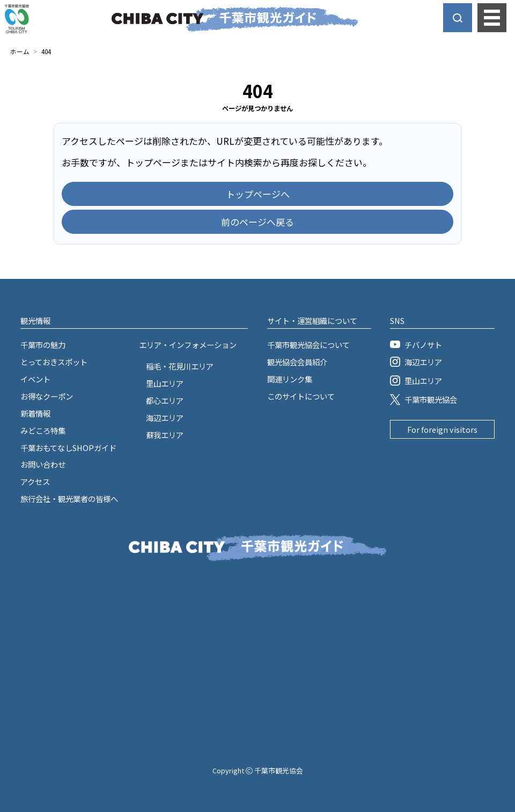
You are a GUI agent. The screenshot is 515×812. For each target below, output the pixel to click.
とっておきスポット (54, 362)
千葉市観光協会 (423, 399)
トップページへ (258, 194)
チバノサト (416, 345)
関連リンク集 (290, 379)
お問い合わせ (43, 464)
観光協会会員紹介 (297, 362)
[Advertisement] (257, 654)
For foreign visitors (442, 429)
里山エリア (165, 383)
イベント (35, 379)
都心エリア (165, 400)
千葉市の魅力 (43, 345)
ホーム (20, 51)
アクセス (35, 481)
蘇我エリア (165, 435)
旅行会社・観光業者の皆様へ (69, 499)
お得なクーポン (47, 396)
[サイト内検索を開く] (458, 18)
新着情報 (35, 413)
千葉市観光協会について (308, 345)
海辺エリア (165, 418)
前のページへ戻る (257, 222)
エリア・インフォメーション (188, 345)
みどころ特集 (43, 430)
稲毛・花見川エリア (180, 366)
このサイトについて (301, 396)
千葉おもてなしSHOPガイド (68, 448)
